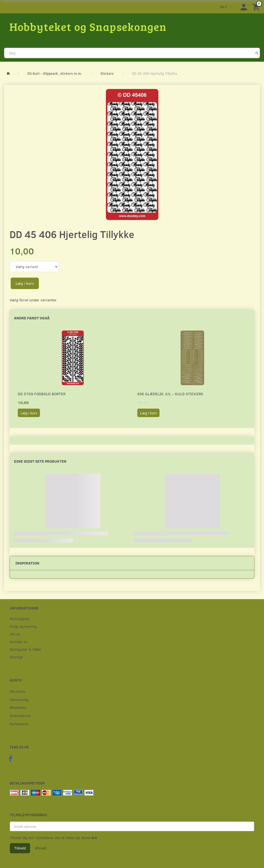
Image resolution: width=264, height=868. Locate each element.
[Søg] (257, 53)
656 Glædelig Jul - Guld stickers (170, 394)
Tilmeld (20, 848)
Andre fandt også (32, 318)
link (94, 838)
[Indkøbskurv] (257, 7)
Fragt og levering (23, 626)
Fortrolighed (19, 619)
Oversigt (16, 657)
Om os (15, 634)
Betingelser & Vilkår (26, 649)
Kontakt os (18, 642)
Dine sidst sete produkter (40, 461)
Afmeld (40, 848)
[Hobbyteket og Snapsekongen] (88, 26)
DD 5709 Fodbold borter (42, 394)
